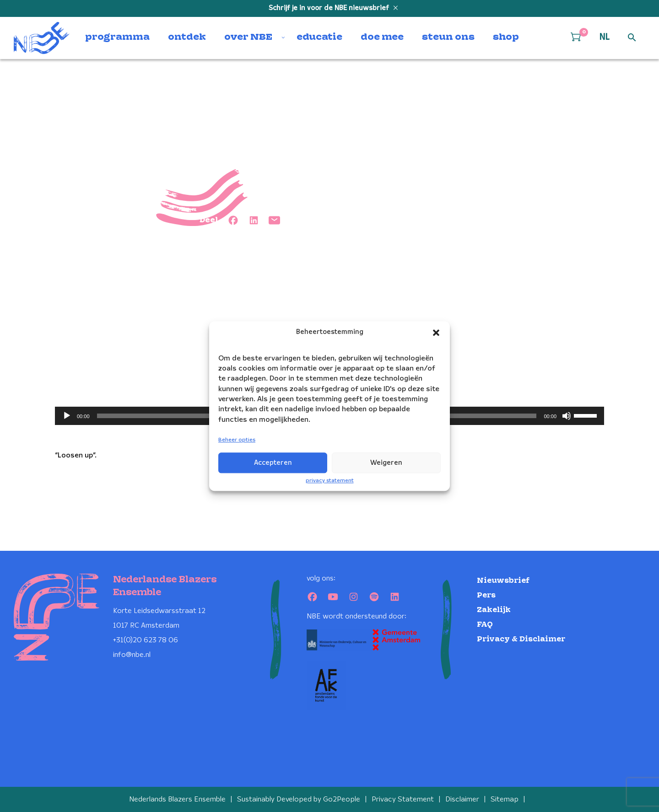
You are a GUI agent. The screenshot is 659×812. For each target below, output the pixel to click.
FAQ (485, 625)
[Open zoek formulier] (632, 38)
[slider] (587, 415)
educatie (319, 38)
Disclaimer (462, 799)
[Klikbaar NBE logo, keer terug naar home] (42, 38)
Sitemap (505, 799)
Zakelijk (494, 610)
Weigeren (386, 463)
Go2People (342, 799)
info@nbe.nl (132, 655)
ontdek (187, 38)
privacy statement (330, 481)
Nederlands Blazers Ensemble (177, 799)
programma (117, 38)
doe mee (382, 38)
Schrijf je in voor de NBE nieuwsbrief (330, 8)
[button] (436, 333)
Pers (486, 595)
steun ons (448, 38)
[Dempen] (567, 416)
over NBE (248, 38)
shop (506, 38)
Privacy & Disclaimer (521, 639)
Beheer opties (237, 440)
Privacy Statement (403, 799)
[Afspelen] (67, 416)
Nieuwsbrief (503, 581)
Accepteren (273, 463)
